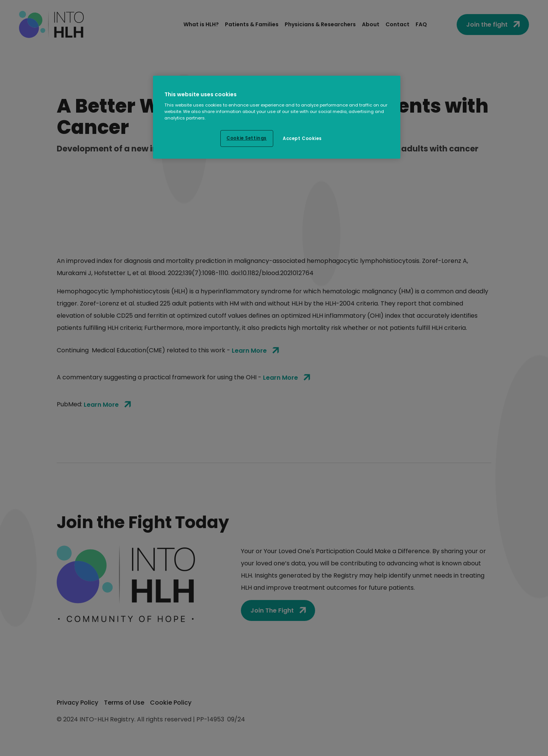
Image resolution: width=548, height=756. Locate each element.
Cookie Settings (247, 138)
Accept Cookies (302, 138)
